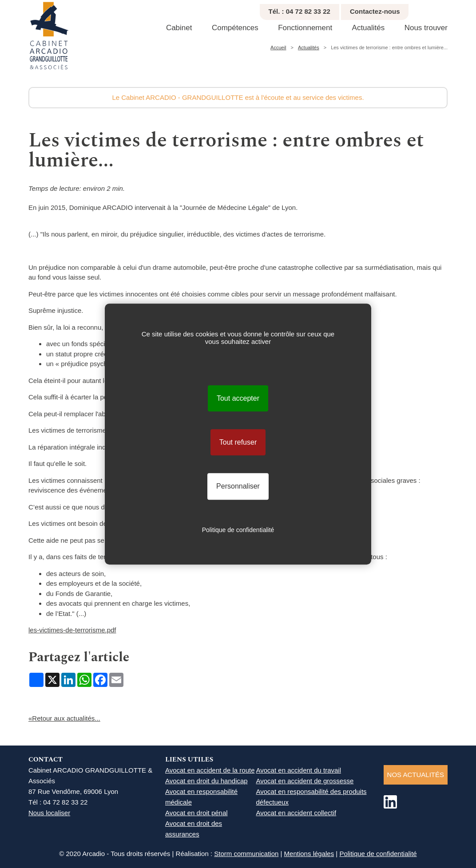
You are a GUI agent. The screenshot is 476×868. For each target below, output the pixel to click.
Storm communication (246, 854)
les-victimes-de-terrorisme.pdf (72, 630)
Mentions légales (309, 854)
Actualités (369, 28)
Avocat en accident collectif (296, 813)
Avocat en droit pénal (196, 813)
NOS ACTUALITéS (416, 775)
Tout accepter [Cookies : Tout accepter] (238, 398)
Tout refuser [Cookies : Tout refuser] (238, 442)
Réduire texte (452, 9)
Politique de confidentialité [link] (238, 530)
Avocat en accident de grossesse (305, 781)
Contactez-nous (375, 11)
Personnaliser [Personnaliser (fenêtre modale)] (238, 487)
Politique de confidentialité (378, 854)
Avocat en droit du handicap (206, 781)
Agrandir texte (461, 9)
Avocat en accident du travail (299, 770)
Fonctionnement (305, 28)
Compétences (235, 28)
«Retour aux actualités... (64, 718)
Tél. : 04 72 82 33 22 (299, 11)
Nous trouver (426, 28)
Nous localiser (49, 813)
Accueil (278, 47)
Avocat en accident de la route (210, 770)
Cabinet (179, 28)
